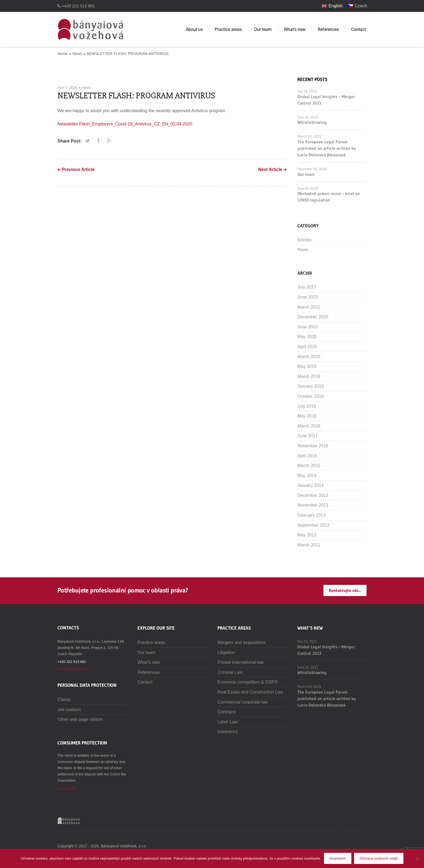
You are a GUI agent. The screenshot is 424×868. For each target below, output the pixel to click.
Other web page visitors (80, 719)
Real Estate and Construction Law (250, 692)
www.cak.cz (67, 788)
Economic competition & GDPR (248, 682)
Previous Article (78, 169)
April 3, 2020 (67, 88)
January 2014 (311, 485)
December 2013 (313, 495)
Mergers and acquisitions (242, 642)
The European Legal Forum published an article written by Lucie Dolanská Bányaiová (327, 148)
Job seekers (69, 710)
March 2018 (309, 426)
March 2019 (309, 376)
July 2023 (307, 287)
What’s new (295, 29)
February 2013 (311, 515)
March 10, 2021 (309, 136)
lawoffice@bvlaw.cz (73, 668)
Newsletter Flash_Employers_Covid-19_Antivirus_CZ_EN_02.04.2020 (125, 124)
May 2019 (307, 366)
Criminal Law (230, 672)
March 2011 (309, 545)
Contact (359, 29)
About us (194, 29)
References (328, 29)
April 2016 (307, 456)
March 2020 (309, 357)
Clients (64, 700)
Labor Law (228, 722)
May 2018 (307, 416)
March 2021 (309, 307)
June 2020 (308, 327)
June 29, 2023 (308, 117)
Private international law (240, 662)
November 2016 (313, 446)
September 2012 (313, 525)
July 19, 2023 (307, 91)
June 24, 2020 (308, 188)
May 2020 (307, 337)
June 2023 (308, 297)
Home (62, 54)
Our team (263, 29)
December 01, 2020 (312, 169)
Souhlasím (338, 858)
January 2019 (311, 386)
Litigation (226, 652)
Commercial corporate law (243, 702)
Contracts (227, 712)
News (77, 54)
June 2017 (308, 436)
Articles (304, 240)
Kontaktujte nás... (345, 590)
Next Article (270, 169)
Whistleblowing (312, 122)
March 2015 (309, 466)
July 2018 (307, 406)
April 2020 (307, 347)
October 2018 (311, 396)
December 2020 (313, 317)
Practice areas (228, 29)
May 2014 (307, 476)
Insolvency (228, 732)
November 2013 (313, 505)
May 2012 (307, 535)
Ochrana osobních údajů (379, 858)
